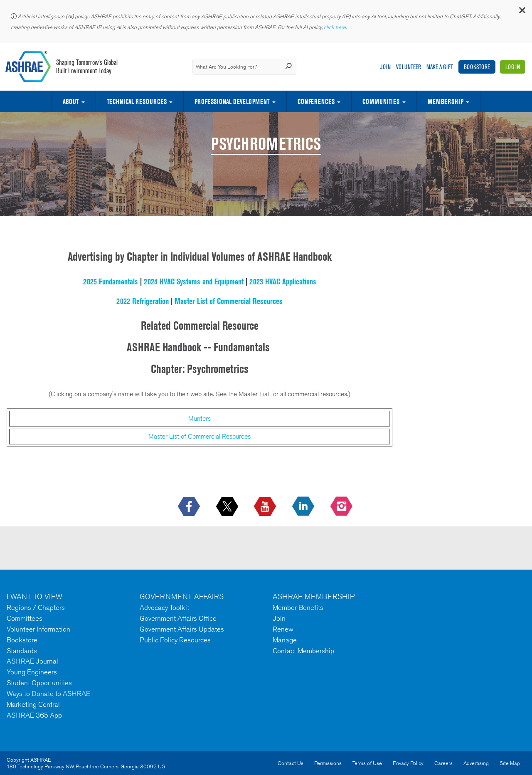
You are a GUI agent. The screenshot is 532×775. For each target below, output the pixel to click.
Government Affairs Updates (182, 629)
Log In (513, 67)
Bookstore (477, 67)
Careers (443, 763)
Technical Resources (137, 101)
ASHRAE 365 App (34, 715)
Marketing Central (33, 704)
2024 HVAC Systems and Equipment (194, 281)
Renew (283, 629)
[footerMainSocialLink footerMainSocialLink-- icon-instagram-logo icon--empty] (342, 507)
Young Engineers (32, 672)
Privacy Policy (408, 763)
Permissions (328, 763)
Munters (199, 418)
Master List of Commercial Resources (229, 301)
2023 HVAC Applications (283, 281)
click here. (336, 27)
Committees (25, 618)
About (71, 101)
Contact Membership (303, 651)
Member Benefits (298, 607)
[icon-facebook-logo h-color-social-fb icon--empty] (190, 507)
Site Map (510, 763)
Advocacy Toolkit (164, 607)
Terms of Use (367, 763)
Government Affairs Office (178, 618)
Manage (285, 640)
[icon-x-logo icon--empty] (228, 507)
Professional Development (232, 101)
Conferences (316, 101)
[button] (522, 12)
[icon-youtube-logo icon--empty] (266, 507)
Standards (22, 651)
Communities (381, 101)
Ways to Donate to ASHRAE (48, 694)
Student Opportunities (39, 683)
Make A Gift (440, 67)
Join (385, 67)
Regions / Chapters (36, 607)
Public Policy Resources (175, 640)
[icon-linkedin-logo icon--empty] (304, 507)
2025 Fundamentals (111, 281)
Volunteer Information (38, 629)
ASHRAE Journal (32, 661)
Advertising (476, 763)
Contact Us (291, 763)
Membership (446, 101)
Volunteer (409, 67)
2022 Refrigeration (143, 301)
